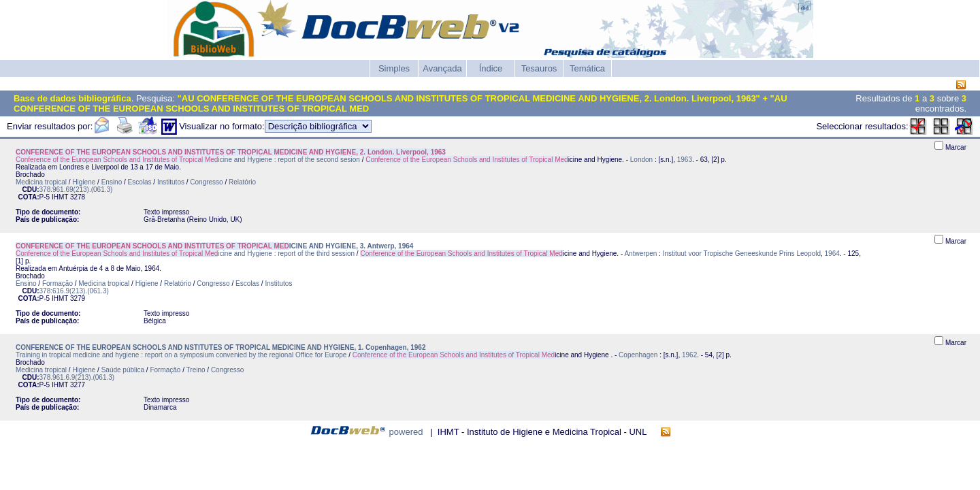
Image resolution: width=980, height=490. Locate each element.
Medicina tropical (41, 182)
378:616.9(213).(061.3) (74, 291)
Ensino (112, 182)
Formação (58, 283)
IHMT (60, 197)
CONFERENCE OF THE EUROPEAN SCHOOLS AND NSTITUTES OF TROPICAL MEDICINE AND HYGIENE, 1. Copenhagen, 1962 (220, 347)
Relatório (242, 182)
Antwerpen (640, 254)
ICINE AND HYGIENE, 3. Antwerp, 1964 (214, 246)
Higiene (84, 182)
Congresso (206, 182)
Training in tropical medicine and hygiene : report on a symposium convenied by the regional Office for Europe (182, 355)
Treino (196, 370)
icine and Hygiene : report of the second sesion (188, 160)
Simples (394, 68)
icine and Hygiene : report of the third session (185, 254)
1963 (685, 160)
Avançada (442, 68)
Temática (587, 68)
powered (406, 432)
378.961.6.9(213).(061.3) (77, 377)
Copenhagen (638, 355)
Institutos (171, 182)
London (641, 160)
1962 (689, 355)
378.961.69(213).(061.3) (76, 190)
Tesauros (539, 68)
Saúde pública (123, 370)
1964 (832, 254)
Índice (491, 68)
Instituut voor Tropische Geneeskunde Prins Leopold (742, 254)
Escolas (140, 182)
